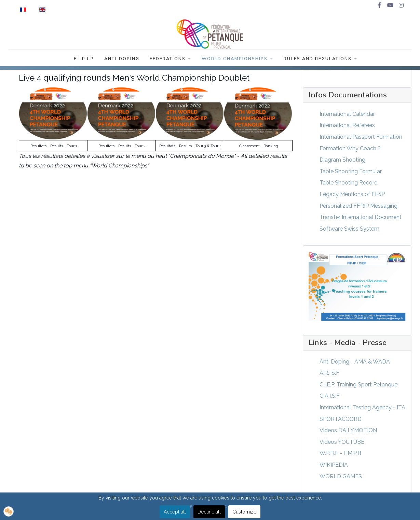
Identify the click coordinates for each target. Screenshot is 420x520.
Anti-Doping (122, 59)
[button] (9, 511)
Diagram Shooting (342, 160)
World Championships (238, 59)
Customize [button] (244, 512)
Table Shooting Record (349, 183)
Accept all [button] (175, 512)
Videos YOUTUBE (342, 442)
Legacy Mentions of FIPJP (352, 194)
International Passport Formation (361, 137)
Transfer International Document (361, 217)
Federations (171, 59)
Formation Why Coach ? (350, 148)
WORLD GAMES (341, 476)
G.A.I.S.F (330, 396)
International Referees (347, 125)
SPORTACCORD (341, 419)
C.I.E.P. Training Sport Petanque (358, 385)
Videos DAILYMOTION (348, 430)
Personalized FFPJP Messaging (358, 206)
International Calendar (347, 114)
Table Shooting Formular (351, 171)
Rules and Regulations (321, 59)
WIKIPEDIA (334, 465)
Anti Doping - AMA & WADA (355, 362)
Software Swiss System (349, 229)
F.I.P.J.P (84, 59)
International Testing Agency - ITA (362, 407)
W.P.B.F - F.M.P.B (340, 453)
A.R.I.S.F (329, 373)
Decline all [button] (209, 512)
